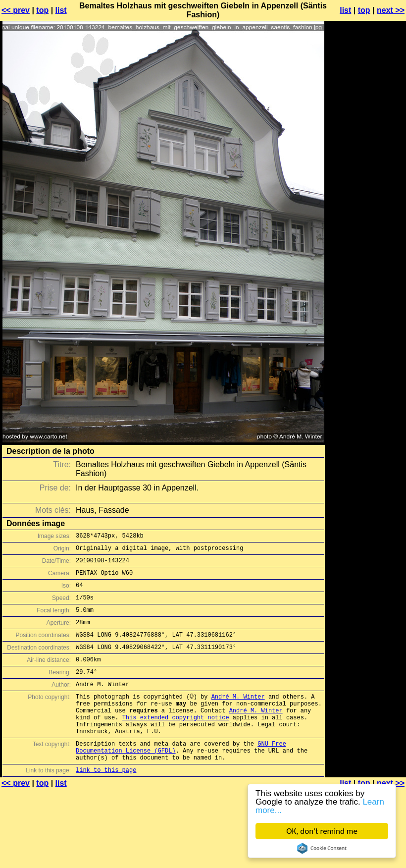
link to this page (106, 804)
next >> (391, 10)
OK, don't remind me (322, 831)
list (61, 10)
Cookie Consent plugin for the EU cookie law (322, 848)
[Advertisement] (366, 136)
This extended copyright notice (176, 742)
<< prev (16, 10)
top (42, 10)
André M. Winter (238, 717)
